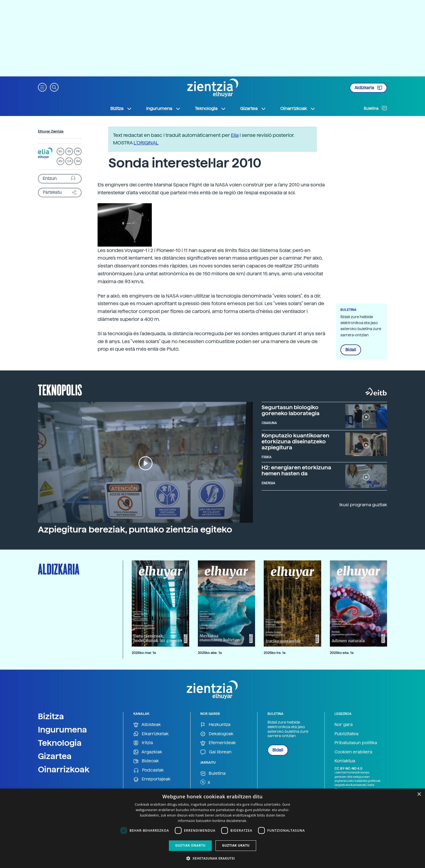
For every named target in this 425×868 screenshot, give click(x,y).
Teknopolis (60, 389)
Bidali (351, 350)
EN (60, 161)
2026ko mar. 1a (144, 653)
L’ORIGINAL (146, 143)
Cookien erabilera (353, 752)
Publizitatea (346, 734)
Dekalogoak (217, 734)
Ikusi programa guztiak (363, 505)
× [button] (419, 794)
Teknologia (60, 743)
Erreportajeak (152, 779)
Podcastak (149, 770)
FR (78, 151)
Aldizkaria (368, 88)
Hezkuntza (215, 725)
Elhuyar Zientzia (51, 131)
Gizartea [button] (253, 109)
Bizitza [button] (121, 109)
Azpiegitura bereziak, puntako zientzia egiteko (135, 530)
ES (69, 151)
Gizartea (55, 756)
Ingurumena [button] (163, 109)
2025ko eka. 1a (342, 653)
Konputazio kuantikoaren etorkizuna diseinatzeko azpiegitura (295, 441)
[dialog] (212, 828)
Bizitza (51, 716)
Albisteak (147, 725)
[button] (42, 87)
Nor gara (344, 725)
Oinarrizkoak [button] (298, 109)
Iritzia (143, 743)
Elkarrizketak (151, 734)
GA (78, 161)
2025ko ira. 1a (275, 653)
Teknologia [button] (210, 109)
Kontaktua (345, 761)
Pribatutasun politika (356, 743)
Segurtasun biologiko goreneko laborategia (291, 410)
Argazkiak (148, 752)
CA (69, 161)
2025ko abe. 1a (210, 653)
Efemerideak (218, 743)
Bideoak (146, 761)
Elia (235, 135)
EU (60, 151)
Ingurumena (62, 730)
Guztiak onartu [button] (190, 845)
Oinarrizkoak (64, 769)
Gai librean (216, 752)
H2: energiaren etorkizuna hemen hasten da (296, 470)
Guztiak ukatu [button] (236, 845)
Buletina (375, 108)
